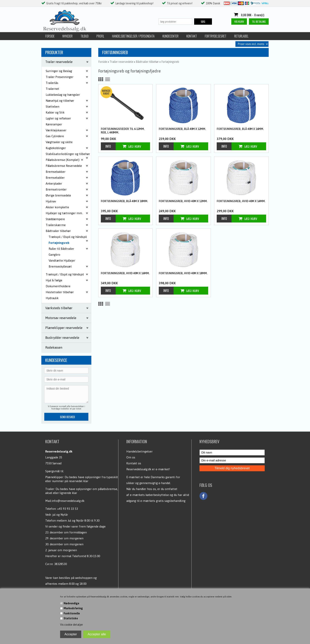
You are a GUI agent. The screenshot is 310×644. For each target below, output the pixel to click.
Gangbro (54, 255)
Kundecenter (171, 36)
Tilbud (85, 36)
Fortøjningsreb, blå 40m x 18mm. (124, 201)
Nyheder (68, 36)
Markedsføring (73, 608)
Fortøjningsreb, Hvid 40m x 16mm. (125, 273)
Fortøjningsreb (59, 243)
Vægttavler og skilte (59, 142)
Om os (131, 457)
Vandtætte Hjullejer (62, 261)
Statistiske (71, 618)
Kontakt (192, 36)
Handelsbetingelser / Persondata (133, 36)
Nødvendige (71, 603)
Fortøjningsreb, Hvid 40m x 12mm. (183, 201)
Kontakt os (134, 463)
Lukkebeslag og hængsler (63, 95)
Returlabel (241, 36)
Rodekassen (54, 347)
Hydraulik (52, 298)
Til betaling (259, 21)
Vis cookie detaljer (72, 625)
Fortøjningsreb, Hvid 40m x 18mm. (183, 273)
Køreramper (54, 124)
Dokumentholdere (58, 286)
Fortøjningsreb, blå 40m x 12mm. (182, 129)
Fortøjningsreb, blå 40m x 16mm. (240, 129)
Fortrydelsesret (216, 36)
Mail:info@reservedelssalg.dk (65, 501)
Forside (50, 36)
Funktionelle (72, 613)
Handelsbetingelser (139, 451)
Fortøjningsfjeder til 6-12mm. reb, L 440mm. (123, 131)
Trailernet (52, 89)
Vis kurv (239, 21)
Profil (100, 36)
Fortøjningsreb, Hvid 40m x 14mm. (241, 201)
